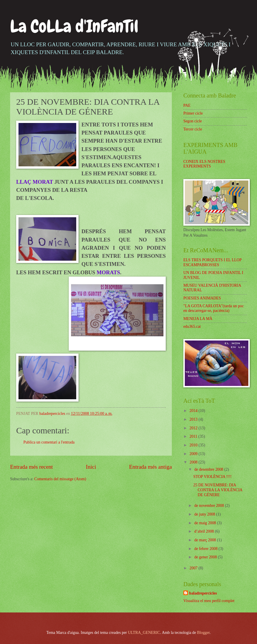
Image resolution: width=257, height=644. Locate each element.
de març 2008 (206, 540)
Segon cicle (193, 121)
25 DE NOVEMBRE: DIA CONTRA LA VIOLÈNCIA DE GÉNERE (218, 490)
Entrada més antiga (150, 467)
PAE (187, 105)
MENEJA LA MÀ (198, 319)
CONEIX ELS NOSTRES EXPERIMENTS (204, 164)
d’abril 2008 (205, 531)
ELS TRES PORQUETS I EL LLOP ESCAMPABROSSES (212, 262)
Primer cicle (193, 113)
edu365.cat (192, 326)
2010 (194, 445)
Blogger (203, 633)
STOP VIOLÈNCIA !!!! (212, 477)
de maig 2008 (206, 523)
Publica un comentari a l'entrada (49, 442)
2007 (194, 568)
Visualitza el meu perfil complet (209, 601)
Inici (91, 467)
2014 (194, 411)
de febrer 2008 (206, 549)
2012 (194, 428)
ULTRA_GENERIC (144, 633)
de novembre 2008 (210, 506)
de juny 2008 (205, 514)
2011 (194, 436)
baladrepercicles (203, 593)
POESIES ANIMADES (202, 298)
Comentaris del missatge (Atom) (60, 479)
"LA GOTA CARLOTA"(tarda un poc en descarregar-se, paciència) (214, 308)
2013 (194, 419)
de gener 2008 (206, 557)
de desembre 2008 (209, 469)
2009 (194, 454)
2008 (194, 462)
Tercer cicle (193, 129)
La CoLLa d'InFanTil (74, 26)
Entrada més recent (31, 467)
